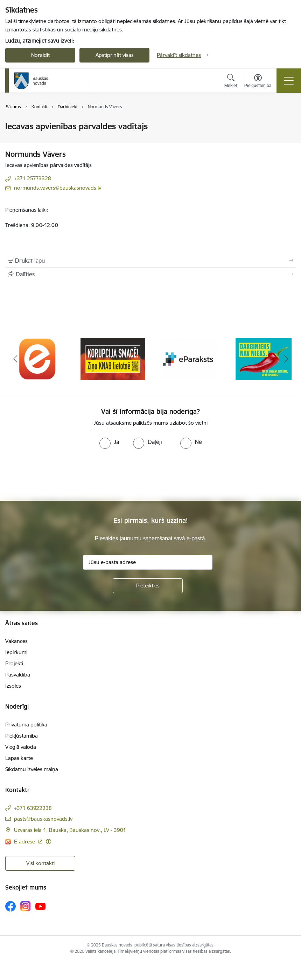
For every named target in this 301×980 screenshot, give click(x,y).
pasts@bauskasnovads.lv (43, 819)
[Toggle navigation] (289, 81)
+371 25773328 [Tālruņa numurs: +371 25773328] (33, 178)
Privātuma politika (26, 725)
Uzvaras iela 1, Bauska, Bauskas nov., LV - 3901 (70, 830)
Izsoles (13, 686)
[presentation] (58, 475)
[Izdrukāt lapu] (150, 261)
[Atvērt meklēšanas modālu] (231, 82)
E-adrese (25, 842)
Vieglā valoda (21, 747)
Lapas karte (19, 758)
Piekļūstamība (22, 736)
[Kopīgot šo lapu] (150, 274)
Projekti (14, 663)
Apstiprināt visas (115, 55)
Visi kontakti (40, 863)
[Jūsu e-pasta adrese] (148, 562)
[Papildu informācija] (48, 842)
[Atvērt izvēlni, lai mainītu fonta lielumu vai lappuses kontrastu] (258, 82)
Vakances (16, 641)
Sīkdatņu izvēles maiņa (32, 769)
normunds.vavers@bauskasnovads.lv (58, 188)
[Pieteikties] (148, 586)
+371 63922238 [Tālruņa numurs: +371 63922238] (33, 808)
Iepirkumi (16, 652)
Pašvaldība (18, 675)
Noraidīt (40, 55)
